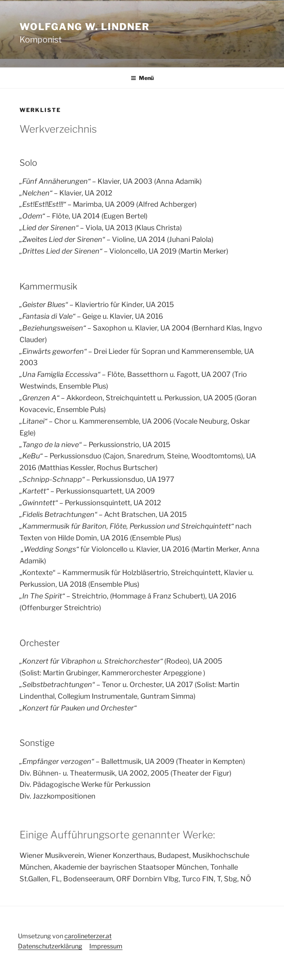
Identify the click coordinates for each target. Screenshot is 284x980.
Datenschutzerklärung (50, 946)
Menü (142, 78)
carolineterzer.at (88, 936)
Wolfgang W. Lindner (84, 27)
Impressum (106, 946)
